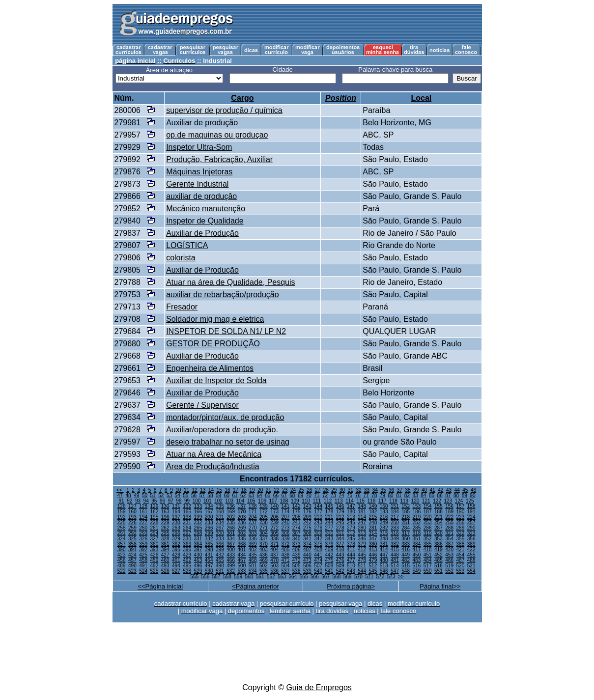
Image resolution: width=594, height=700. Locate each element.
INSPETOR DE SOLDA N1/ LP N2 (226, 331)
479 (373, 560)
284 (406, 528)
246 (351, 522)
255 (449, 522)
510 (351, 566)
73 (333, 495)
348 (384, 539)
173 (274, 512)
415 (395, 549)
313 (362, 533)
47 (120, 495)
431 (209, 555)
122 (437, 501)
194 (143, 517)
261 (155, 528)
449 (406, 555)
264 (187, 528)
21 (269, 490)
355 (461, 539)
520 (461, 566)
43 (449, 490)
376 (329, 544)
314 (373, 533)
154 (428, 506)
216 (384, 517)
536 (274, 571)
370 (264, 544)
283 (395, 528)
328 (165, 539)
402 (253, 549)
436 (264, 555)
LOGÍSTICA (187, 245)
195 (155, 517)
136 (231, 506)
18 (244, 490)
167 (209, 512)
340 (297, 539)
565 (304, 576)
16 (227, 490)
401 (242, 549)
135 (220, 506)
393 (155, 549)
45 (465, 490)
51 (153, 495)
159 (122, 512)
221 (438, 517)
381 (384, 544)
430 (198, 555)
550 (428, 571)
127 (132, 506)
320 (438, 533)
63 (251, 495)
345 (351, 539)
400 (231, 549)
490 (132, 566)
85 (432, 495)
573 (391, 576)
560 (249, 576)
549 (417, 571)
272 (274, 528)
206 (274, 517)
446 (373, 555)
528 (187, 571)
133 (198, 506)
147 (351, 506)
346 (362, 539)
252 (417, 522)
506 (307, 566)
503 (274, 566)
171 (253, 512)
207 (286, 517)
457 (132, 560)
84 (423, 495)
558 (227, 576)
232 (198, 522)
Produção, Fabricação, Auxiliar (219, 159)
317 (406, 533)
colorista (181, 258)
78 (374, 495)
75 (350, 495)
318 (417, 533)
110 (306, 501)
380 (373, 544)
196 (165, 517)
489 (122, 566)
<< (120, 490)
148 (362, 506)
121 (426, 501)
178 (329, 512)
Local (421, 98)
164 (176, 512)
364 (198, 544)
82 (407, 495)
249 (384, 522)
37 (400, 490)
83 (415, 495)
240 (286, 522)
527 (176, 571)
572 (381, 576)
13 (203, 490)
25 (301, 490)
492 (155, 566)
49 (136, 495)
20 (260, 490)
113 (339, 501)
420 (449, 549)
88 (456, 495)
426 (155, 555)
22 (277, 490)
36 (391, 490)
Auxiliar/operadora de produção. (222, 430)
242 (307, 522)
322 (461, 533)
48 (128, 495)
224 (471, 517)
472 (297, 560)
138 (253, 506)
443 (340, 555)
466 (231, 560)
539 (307, 571)
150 (384, 506)
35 (383, 490)
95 (154, 501)
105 (251, 501)
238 (264, 522)
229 (165, 522)
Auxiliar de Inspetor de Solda (216, 380)
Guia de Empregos (319, 687)
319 (428, 533)
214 (362, 517)
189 (449, 512)
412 (362, 549)
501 (253, 566)
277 (329, 528)
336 (253, 539)
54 (178, 495)
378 (351, 544)
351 (417, 539)
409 (329, 549)
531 (220, 571)
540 (318, 571)
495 (187, 566)
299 (209, 533)
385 (428, 544)
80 (390, 495)
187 (428, 512)
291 (122, 533)
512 (373, 566)
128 (143, 506)
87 (448, 495)
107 (273, 501)
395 (176, 549)
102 (218, 501)
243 (318, 522)
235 (231, 522)
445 (362, 555)
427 (165, 555)
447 (384, 555)
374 (307, 544)
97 (171, 501)
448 (395, 555)
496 (198, 566)
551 (438, 571)
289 (461, 528)
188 (438, 512)
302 (242, 533)
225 (122, 522)
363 (187, 544)
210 (318, 517)
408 (318, 549)
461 (176, 560)
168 (220, 512)
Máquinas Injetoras (199, 172)
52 (161, 495)
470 (274, 560)
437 (274, 555)
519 (449, 566)
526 (165, 571)
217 (395, 517)
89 (465, 495)
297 (187, 533)
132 (187, 506)
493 (165, 566)
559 (238, 576)
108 (284, 501)
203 (242, 517)
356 (471, 539)
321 (449, 533)
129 (155, 506)
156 (449, 506)
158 (471, 506)
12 (195, 490)
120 (415, 501)
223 (461, 517)
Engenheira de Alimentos (210, 368)
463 (198, 560)
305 (274, 533)
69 (300, 495)
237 (253, 522)
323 (471, 533)
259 (132, 528)
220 (428, 517)
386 (438, 544)
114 (350, 501)
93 (138, 501)
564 (293, 576)
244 (329, 522)
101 (208, 501)
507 (318, 566)
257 (471, 522)
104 (240, 501)
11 (186, 490)
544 (362, 571)
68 (292, 495)
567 (325, 576)
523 (132, 571)
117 (382, 501)
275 (307, 528)
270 (253, 528)
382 (395, 544)
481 (395, 560)
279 (351, 528)
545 (373, 571)
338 (274, 539)
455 (471, 555)
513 (384, 566)
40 (424, 490)
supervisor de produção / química (224, 110)
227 (143, 522)
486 (449, 560)
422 (471, 549)
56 (194, 495)
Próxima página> (351, 586)
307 (297, 533)
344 (340, 539)
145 (329, 506)
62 (243, 495)
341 (307, 539)
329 (176, 539)
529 (198, 571)
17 (236, 490)
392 (143, 549)
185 (406, 512)
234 (220, 522)
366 (220, 544)
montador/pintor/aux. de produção (225, 417)
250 (395, 522)
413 (373, 549)
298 (198, 533)
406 (297, 549)
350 (406, 539)
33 (367, 490)
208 (297, 517)
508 (329, 566)
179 (340, 512)
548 (406, 571)
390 (122, 549)
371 (274, 544)
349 (395, 539)
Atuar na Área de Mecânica (214, 454)
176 (307, 512)
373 (297, 544)
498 (220, 566)
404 (274, 549)
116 (372, 501)
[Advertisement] (361, 24)
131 (176, 506)
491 (143, 566)
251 (406, 522)
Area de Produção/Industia (212, 466)
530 (209, 571)
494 (176, 566)
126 (122, 506)
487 (461, 560)
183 (384, 512)
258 (122, 528)
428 (176, 555)
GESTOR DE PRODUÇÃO (213, 344)
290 (471, 528)
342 (318, 539)
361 (165, 544)
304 (264, 533)
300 (220, 533)
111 (317, 501)
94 (146, 501)
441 (318, 555)
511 (362, 566)
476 (340, 560)
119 (404, 501)
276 (318, 528)
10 (178, 490)
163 (165, 512)
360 (155, 544)
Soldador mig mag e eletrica (215, 319)
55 (185, 495)
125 (470, 501)
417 (417, 549)
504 (286, 566)
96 (162, 501)
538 (297, 571)
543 (351, 571)
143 (307, 506)
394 (165, 549)
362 (176, 544)
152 (406, 506)
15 (219, 490)
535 (264, 571)
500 (242, 566)
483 (417, 560)
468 (253, 560)
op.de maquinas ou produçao (217, 135)
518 (438, 566)
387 (449, 544)
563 (282, 576)
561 (260, 576)
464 (209, 560)
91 (122, 501)
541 (329, 571)
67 (284, 495)
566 (315, 576)
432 (220, 555)
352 (428, 539)
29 (334, 490)
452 (438, 555)
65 (268, 495)
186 (417, 512)
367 (231, 544)
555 (194, 576)
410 (340, 549)
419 (438, 549)
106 (262, 501)
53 (169, 495)
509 (340, 566)
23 (285, 490)
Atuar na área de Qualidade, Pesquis (230, 282)
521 (471, 566)
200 (209, 517)
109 (295, 501)
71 (317, 495)
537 (286, 571)
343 (329, 539)
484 (428, 560)
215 (373, 517)
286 (428, 528)
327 (155, 539)
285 (417, 528)
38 (408, 490)
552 (449, 571)
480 (384, 560)
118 (393, 501)
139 (264, 506)
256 (461, 522)
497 (209, 566)
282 (384, 528)
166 (198, 512)
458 (143, 560)
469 (264, 560)
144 (318, 506)
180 (351, 512)
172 (264, 512)
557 (216, 576)
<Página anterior (255, 586)
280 (362, 528)
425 (143, 555)
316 (395, 533)
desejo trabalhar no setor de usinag (228, 442)
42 (440, 490)
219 (417, 517)
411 (351, 549)
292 (132, 533)
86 (440, 495)
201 (220, 517)
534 (253, 571)
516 (417, 566)
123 (448, 501)
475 (329, 560)
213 (351, 517)
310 (329, 533)
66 (276, 495)
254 (438, 522)
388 (461, 544)
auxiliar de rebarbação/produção (222, 294)
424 (132, 555)
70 (309, 495)
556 (206, 576)
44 (457, 490)
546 (384, 571)
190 (461, 512)
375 (318, 544)
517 (428, 566)
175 (297, 512)
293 (143, 533)
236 (242, 522)
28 (326, 490)
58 (210, 495)
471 (286, 560)
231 (187, 522)
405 (286, 549)
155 (438, 506)
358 (132, 544)
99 (187, 501)
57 (202, 495)
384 (417, 544)
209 (307, 517)
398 (209, 549)
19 (252, 490)
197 (176, 517)
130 (165, 506)
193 (132, 517)
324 (122, 539)
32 (358, 490)
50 (145, 495)
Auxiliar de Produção (202, 233)
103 (229, 501)
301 (231, 533)
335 (242, 539)
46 (473, 490)
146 (340, 506)
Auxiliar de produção (202, 123)
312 (351, 533)
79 (382, 495)
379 (362, 544)
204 (253, 517)
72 (325, 495)
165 (187, 512)
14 (211, 490)
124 (459, 501)
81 (399, 495)
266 (209, 528)
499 (231, 566)
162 (155, 512)
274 (297, 528)
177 (318, 512)
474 (318, 560)
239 (274, 522)
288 (449, 528)
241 (297, 522)
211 (329, 517)
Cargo (242, 98)
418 (428, 549)
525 (155, 571)
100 (197, 501)
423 (122, 555)
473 (307, 560)
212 (340, 517)
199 (198, 517)
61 (235, 495)
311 (340, 533)
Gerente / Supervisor (202, 405)
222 (449, 517)
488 (471, 560)
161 (143, 512)
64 (259, 495)
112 (328, 501)
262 (165, 528)
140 (274, 506)
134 (209, 506)
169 (231, 512)
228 (155, 522)
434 (242, 555)
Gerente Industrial (197, 184)
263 (176, 528)
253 (428, 522)
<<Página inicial (160, 586)
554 (471, 571)
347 (373, 539)
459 (155, 560)
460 (165, 560)
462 (187, 560)
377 (340, 544)
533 (242, 571)
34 (375, 490)
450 (417, 555)
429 (187, 555)
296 (176, 533)
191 (471, 512)
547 (395, 571)
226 (132, 522)
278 (340, 528)
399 (220, 549)
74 (341, 495)
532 (231, 571)
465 (220, 560)
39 (416, 490)
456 (122, 560)
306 (286, 533)
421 (461, 549)
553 (461, 571)
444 (351, 555)
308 (307, 533)
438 (286, 555)
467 (242, 560)
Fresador (182, 307)
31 (351, 490)
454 (461, 555)
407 (307, 549)
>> (401, 576)
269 (242, 528)
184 (395, 512)
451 (428, 555)
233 (209, 522)
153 (417, 506)
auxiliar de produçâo (201, 196)
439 (297, 555)
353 (438, 539)
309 (318, 533)
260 (143, 528)
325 (132, 539)
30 (342, 490)
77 (366, 495)
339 (286, 539)
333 (220, 539)
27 (318, 490)
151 (395, 506)
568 (337, 576)
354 (449, 539)
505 (297, 566)
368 (242, 544)
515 (406, 566)
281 (373, 528)
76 (358, 495)
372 (286, 544)
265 (198, 528)
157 (461, 506)
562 (271, 576)
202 (231, 517)
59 (218, 495)
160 (132, 512)
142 (297, 506)
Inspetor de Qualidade (205, 221)
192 (122, 517)
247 (362, 522)
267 (220, 528)
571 (369, 576)
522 (122, 571)
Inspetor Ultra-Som (199, 147)
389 (471, 544)
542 (340, 571)
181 (362, 512)
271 (264, 528)
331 (198, 539)
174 (286, 512)
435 (253, 555)
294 (155, 533)
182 (373, 512)
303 (253, 533)
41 (433, 490)
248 (373, 522)
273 (286, 528)
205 (264, 517)
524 (143, 571)
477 (351, 560)
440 (307, 555)
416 (406, 549)
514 (395, 566)
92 (129, 501)
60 (227, 495)
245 (340, 522)
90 (472, 495)
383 (406, 544)
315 (384, 533)
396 (187, 549)
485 (438, 560)
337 (264, 539)
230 (176, 522)
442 (329, 555)
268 (231, 528)
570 (358, 576)
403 (264, 549)
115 (360, 501)
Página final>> (440, 586)
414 (384, 549)
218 (406, 517)
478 (362, 560)
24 (293, 490)
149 (373, 506)
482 (406, 560)
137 (242, 506)
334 (231, 539)
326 (143, 539)
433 (231, 555)
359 (143, 544)
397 (198, 549)
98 (179, 501)
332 (209, 539)
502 (264, 566)
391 (132, 549)
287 (438, 528)
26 (309, 490)
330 (187, 539)
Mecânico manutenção (206, 209)
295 (165, 533)
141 (286, 506)
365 (209, 544)
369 (253, 544)
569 (348, 576)
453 (449, 555)
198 (187, 517)
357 (122, 544)
